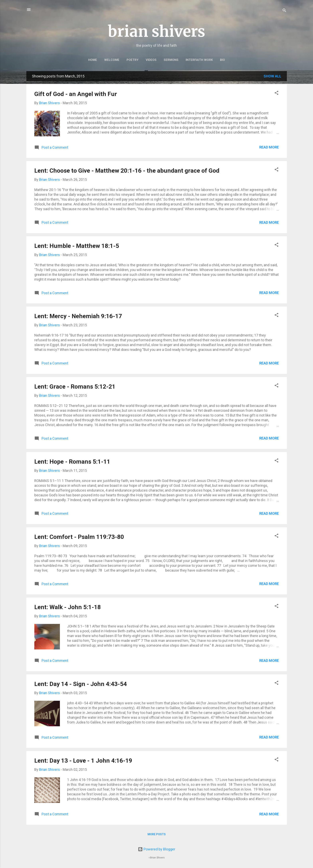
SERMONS (171, 60)
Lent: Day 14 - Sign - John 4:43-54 (81, 684)
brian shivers (156, 31)
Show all (272, 76)
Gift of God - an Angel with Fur (76, 94)
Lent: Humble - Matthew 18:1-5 (77, 246)
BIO (222, 60)
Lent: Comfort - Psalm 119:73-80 (79, 537)
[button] (276, 93)
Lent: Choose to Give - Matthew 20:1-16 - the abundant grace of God (127, 171)
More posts (157, 834)
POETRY (133, 60)
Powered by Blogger (157, 849)
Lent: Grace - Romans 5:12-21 (75, 386)
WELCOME (112, 60)
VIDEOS (151, 60)
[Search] (284, 11)
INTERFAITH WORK (199, 60)
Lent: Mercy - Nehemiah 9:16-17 (78, 316)
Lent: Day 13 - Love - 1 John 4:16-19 (83, 761)
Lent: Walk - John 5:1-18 (68, 607)
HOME (93, 60)
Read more (269, 147)
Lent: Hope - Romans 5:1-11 (72, 462)
